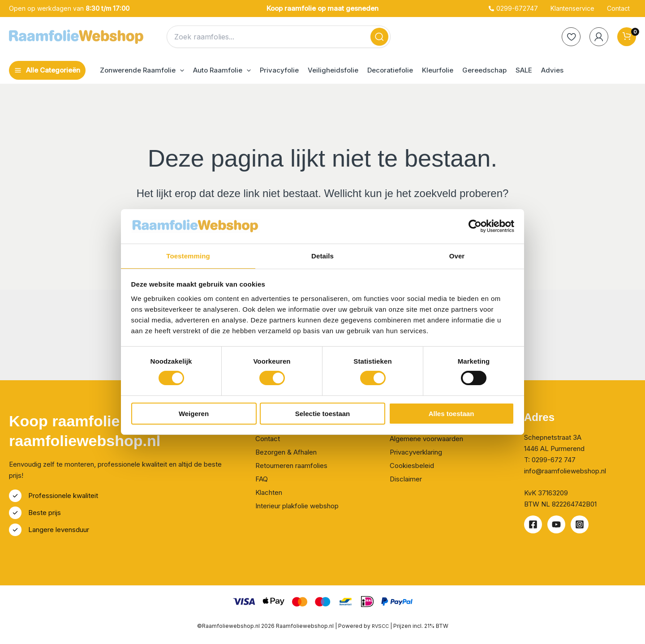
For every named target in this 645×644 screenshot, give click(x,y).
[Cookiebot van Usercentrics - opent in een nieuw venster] (475, 226)
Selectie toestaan (323, 414)
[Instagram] (580, 524)
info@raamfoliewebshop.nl (565, 471)
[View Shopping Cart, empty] (627, 37)
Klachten (269, 492)
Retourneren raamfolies (291, 466)
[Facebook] (533, 524)
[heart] (571, 37)
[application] (180, 70)
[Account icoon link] (599, 37)
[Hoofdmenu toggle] (47, 70)
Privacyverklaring (416, 452)
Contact (268, 439)
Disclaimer (406, 479)
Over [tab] (457, 255)
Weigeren (194, 414)
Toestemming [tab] (188, 255)
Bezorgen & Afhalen (286, 452)
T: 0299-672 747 (550, 460)
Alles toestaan (451, 414)
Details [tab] (322, 255)
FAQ (262, 479)
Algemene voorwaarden (426, 439)
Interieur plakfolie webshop (297, 506)
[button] (142, 70)
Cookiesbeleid (412, 466)
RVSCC (381, 626)
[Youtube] (556, 524)
